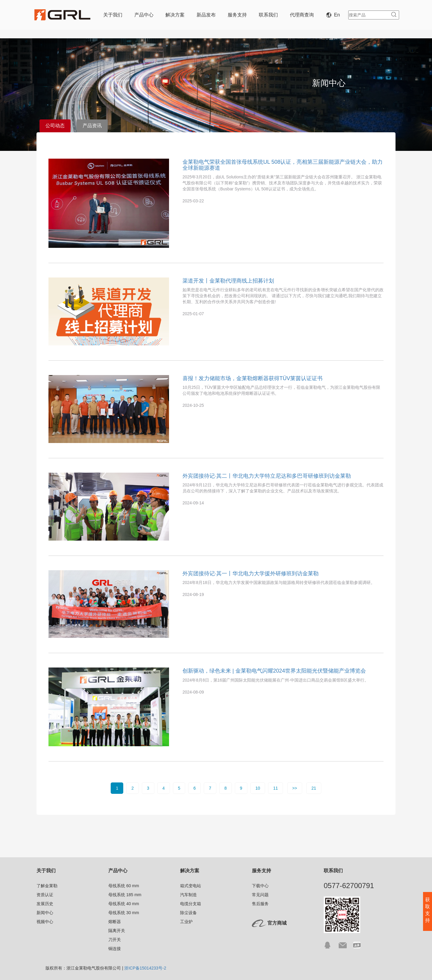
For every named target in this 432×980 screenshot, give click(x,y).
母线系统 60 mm (124, 886)
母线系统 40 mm (124, 904)
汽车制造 (188, 895)
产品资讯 (92, 126)
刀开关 (115, 940)
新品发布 (206, 15)
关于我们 (113, 15)
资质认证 (45, 895)
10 (258, 788)
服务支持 (237, 15)
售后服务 (260, 904)
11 (276, 788)
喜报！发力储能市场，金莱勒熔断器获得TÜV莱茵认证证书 (252, 378)
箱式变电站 (191, 886)
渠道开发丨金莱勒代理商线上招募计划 (228, 281)
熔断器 (115, 922)
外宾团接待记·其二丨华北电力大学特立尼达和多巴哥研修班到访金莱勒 (267, 476)
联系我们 (268, 15)
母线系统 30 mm (124, 913)
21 (314, 788)
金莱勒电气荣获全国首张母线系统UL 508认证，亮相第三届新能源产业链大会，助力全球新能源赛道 (283, 165)
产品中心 (144, 15)
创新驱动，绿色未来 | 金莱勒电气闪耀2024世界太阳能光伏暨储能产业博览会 (274, 671)
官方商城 (277, 923)
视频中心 (45, 922)
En (334, 15)
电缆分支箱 (191, 904)
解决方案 (175, 15)
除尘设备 (188, 913)
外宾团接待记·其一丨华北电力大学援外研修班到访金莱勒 (251, 574)
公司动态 (55, 126)
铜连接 (115, 949)
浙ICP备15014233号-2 (145, 968)
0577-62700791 (349, 886)
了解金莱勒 (47, 886)
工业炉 (186, 922)
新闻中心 (45, 913)
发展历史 (45, 904)
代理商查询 (302, 15)
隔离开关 (117, 931)
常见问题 (260, 895)
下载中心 (260, 886)
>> (295, 788)
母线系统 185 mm (125, 895)
